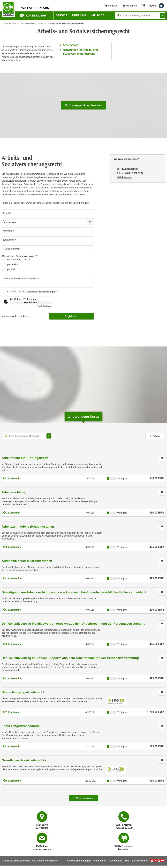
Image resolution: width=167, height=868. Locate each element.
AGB (127, 861)
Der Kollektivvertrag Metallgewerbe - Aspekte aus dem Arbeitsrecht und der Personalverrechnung (73, 624)
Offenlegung (100, 861)
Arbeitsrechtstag (14, 492)
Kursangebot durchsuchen (83, 105)
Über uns (79, 15)
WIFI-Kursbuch (9, 24)
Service (62, 15)
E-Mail (7, 213)
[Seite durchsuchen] (140, 16)
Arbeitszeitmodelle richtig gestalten (28, 527)
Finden (162, 16)
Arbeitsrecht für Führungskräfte (25, 458)
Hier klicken (31, 303)
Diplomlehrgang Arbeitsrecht (23, 692)
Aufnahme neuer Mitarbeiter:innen (27, 561)
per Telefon (13, 264)
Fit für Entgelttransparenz (20, 726)
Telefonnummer (11, 249)
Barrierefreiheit (140, 861)
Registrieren (72, 316)
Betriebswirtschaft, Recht (32, 24)
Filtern (155, 436)
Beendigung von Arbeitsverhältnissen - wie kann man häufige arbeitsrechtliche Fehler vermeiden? (74, 592)
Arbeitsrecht (70, 45)
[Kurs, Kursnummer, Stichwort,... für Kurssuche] (28, 436)
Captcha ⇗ (44, 306)
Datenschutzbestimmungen (41, 292)
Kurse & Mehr (34, 15)
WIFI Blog (98, 15)
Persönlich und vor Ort (19, 260)
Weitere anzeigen (83, 797)
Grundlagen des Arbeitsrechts (24, 760)
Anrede (6, 220)
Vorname (8, 231)
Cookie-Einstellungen (79, 861)
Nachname (9, 240)
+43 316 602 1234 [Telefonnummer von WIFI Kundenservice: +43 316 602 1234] (134, 173)
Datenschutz (115, 861)
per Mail (11, 269)
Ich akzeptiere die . (32, 292)
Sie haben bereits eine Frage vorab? (22, 278)
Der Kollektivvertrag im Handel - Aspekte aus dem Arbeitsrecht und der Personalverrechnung (70, 658)
